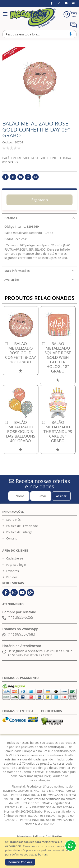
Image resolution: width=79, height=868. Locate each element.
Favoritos (13, 571)
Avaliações (12, 280)
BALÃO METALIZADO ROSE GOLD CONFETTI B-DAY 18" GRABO (20, 353)
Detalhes (11, 218)
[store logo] (33, 18)
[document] (40, 853)
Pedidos (12, 577)
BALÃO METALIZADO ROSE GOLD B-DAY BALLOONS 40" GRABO (21, 431)
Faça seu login (16, 565)
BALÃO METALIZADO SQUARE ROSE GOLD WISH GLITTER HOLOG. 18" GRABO (58, 357)
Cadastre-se (15, 558)
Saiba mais (41, 854)
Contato (12, 538)
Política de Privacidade (22, 526)
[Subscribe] (61, 496)
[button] (20, 371)
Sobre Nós (13, 520)
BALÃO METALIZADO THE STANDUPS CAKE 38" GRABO (58, 431)
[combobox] (39, 34)
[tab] (39, 218)
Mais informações (17, 271)
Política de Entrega (19, 532)
